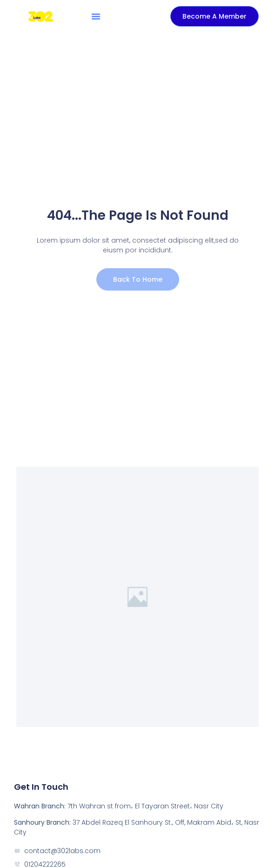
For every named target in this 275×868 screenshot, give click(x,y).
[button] (96, 16)
